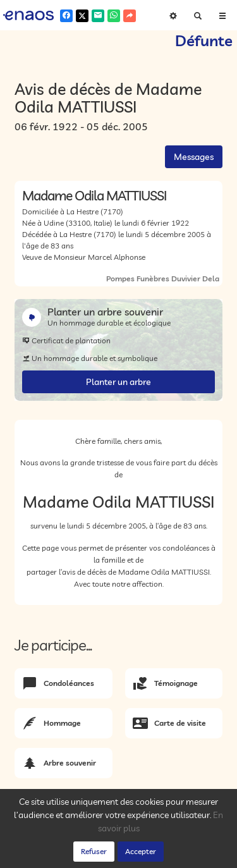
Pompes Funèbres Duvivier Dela (163, 278)
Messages (194, 157)
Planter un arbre (118, 382)
